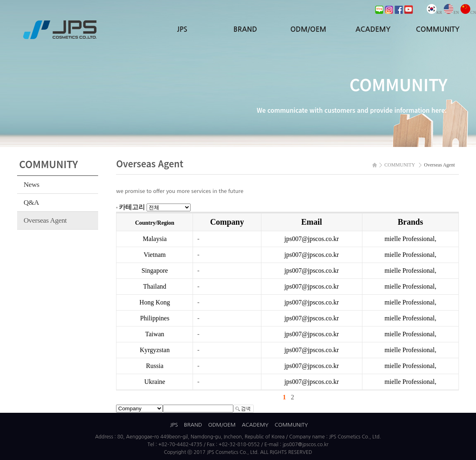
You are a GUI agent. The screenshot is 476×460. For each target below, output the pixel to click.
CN (468, 12)
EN (451, 12)
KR (434, 12)
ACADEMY (373, 30)
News (32, 184)
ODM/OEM (308, 30)
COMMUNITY (438, 30)
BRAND (245, 30)
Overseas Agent (45, 220)
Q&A (31, 202)
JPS (182, 30)
